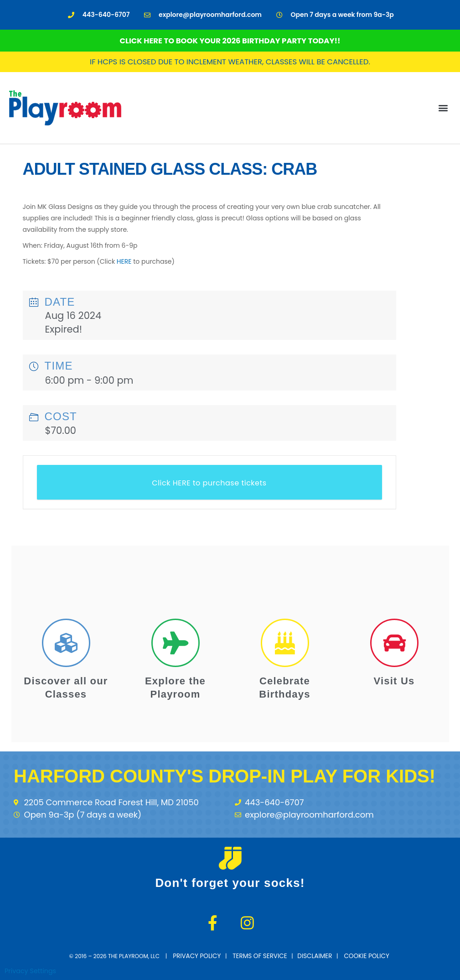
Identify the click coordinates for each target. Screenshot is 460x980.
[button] (443, 107)
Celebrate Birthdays (285, 686)
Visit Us (394, 680)
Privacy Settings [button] (31, 969)
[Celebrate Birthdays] (285, 642)
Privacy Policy (204, 955)
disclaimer (312, 955)
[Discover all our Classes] (66, 642)
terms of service (262, 955)
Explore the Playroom (175, 686)
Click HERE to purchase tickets (209, 483)
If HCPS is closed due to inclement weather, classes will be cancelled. (230, 61)
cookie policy (360, 955)
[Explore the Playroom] (176, 642)
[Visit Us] (394, 642)
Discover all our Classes (66, 686)
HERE (124, 261)
